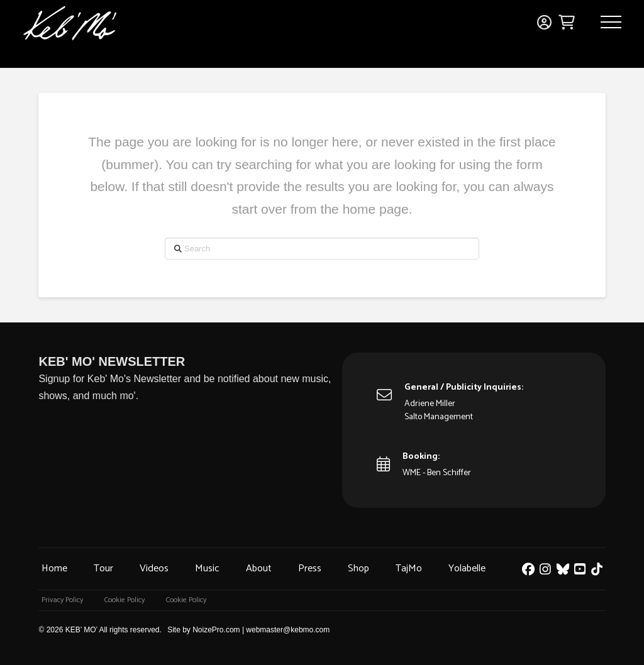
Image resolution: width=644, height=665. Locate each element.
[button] (611, 22)
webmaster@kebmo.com (288, 630)
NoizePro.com (216, 630)
